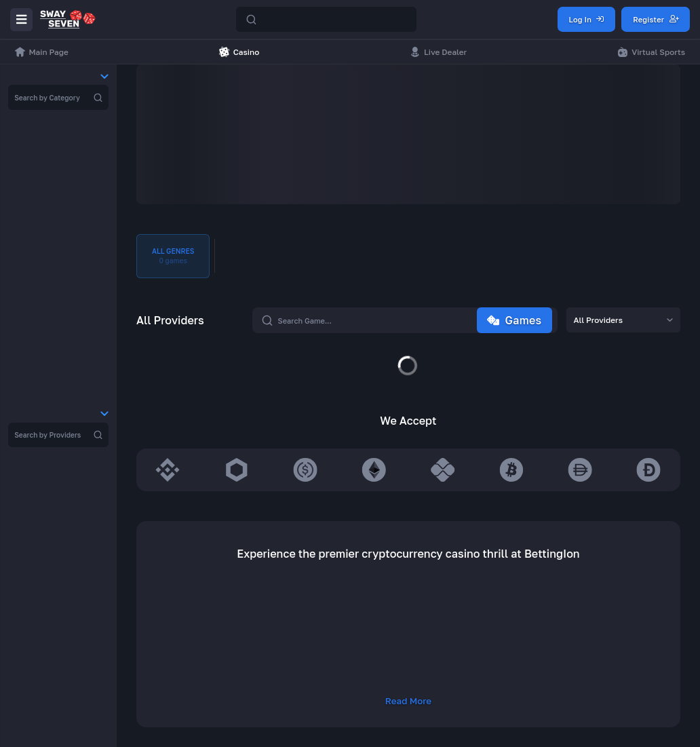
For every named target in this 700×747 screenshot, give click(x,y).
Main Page (42, 52)
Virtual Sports (652, 52)
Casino (239, 52)
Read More (408, 701)
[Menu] (22, 20)
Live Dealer (439, 52)
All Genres (173, 256)
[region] (58, 97)
